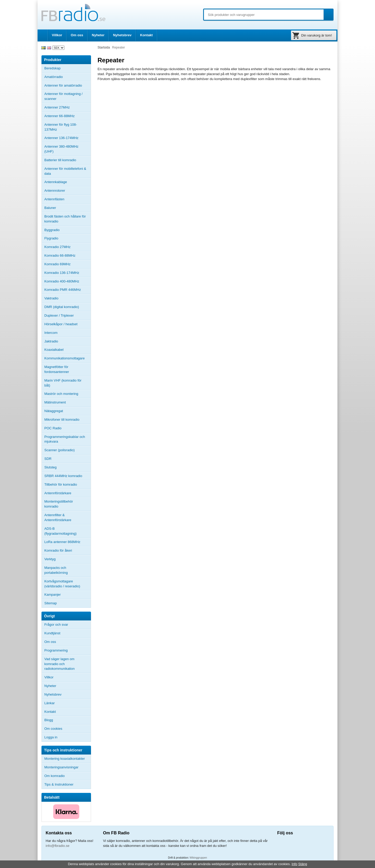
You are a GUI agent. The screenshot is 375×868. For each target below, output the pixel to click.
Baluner (50, 208)
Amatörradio (68, 77)
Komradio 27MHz (57, 247)
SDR (48, 459)
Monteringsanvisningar (61, 767)
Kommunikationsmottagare (65, 358)
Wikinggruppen (198, 858)
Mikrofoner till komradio (62, 420)
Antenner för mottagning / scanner (63, 96)
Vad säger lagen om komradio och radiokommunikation (59, 664)
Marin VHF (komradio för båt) (63, 383)
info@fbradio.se (58, 846)
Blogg (49, 720)
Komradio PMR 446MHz (63, 290)
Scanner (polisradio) (59, 450)
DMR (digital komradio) (62, 307)
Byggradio (52, 230)
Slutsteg (50, 467)
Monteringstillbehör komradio (59, 504)
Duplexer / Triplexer (59, 315)
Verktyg (50, 559)
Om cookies (53, 729)
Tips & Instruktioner (59, 784)
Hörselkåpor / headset (61, 324)
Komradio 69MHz (57, 264)
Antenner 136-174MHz (68, 138)
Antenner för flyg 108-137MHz (61, 127)
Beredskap (52, 68)
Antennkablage (56, 182)
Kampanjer (53, 595)
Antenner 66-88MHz (68, 116)
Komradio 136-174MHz (62, 273)
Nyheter (98, 35)
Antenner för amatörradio (68, 86)
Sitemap (51, 603)
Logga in (51, 737)
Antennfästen (68, 199)
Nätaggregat (54, 411)
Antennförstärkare (58, 493)
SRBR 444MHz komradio (63, 476)
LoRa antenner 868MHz (62, 542)
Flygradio (51, 238)
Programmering (56, 650)
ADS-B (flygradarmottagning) (61, 531)
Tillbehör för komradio (68, 485)
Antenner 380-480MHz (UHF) (68, 149)
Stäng (303, 864)
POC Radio (53, 428)
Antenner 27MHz (68, 107)
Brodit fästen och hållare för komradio (65, 219)
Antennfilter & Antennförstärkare (58, 517)
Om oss (77, 35)
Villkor (57, 35)
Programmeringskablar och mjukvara (65, 439)
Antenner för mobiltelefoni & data (65, 171)
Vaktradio (51, 298)
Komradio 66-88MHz (60, 255)
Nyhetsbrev (122, 35)
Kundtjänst (52, 633)
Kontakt (146, 35)
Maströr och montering (61, 394)
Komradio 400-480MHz (62, 281)
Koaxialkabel (54, 350)
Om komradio (55, 776)
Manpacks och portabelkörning (56, 570)
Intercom (51, 333)
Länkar (50, 703)
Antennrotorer (55, 191)
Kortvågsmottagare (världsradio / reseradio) (62, 584)
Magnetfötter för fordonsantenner (57, 369)
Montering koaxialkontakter (65, 759)
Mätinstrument (55, 402)
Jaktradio (51, 341)
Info (294, 864)
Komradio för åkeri (58, 550)
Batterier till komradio (60, 160)
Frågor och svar (56, 625)
